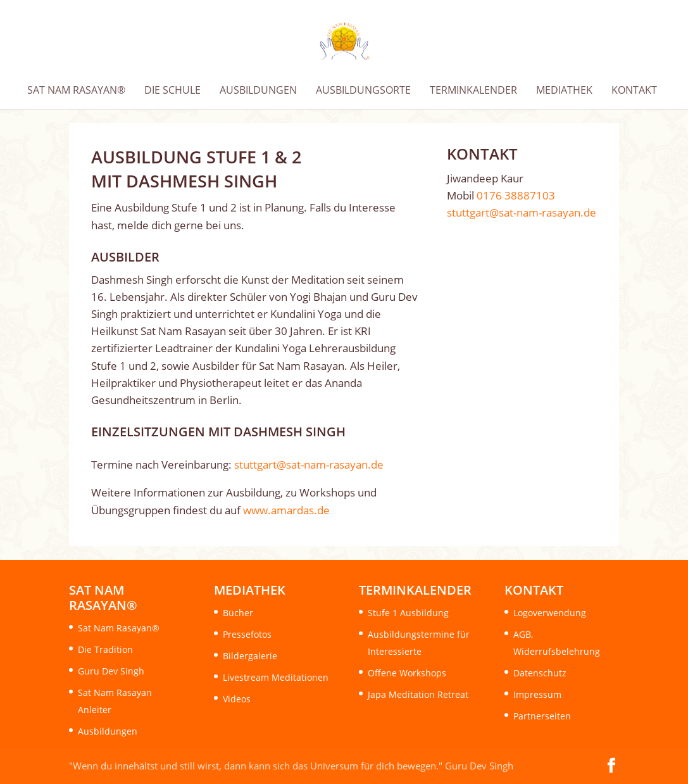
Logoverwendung (550, 613)
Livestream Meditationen (276, 677)
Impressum (537, 694)
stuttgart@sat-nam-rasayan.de (309, 465)
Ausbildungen (108, 731)
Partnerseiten (542, 716)
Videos (237, 699)
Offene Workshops (407, 673)
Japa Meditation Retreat (418, 694)
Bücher (238, 613)
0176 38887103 (516, 195)
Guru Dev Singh (111, 671)
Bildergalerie (250, 656)
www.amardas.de (286, 510)
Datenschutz (540, 673)
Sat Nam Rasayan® (119, 628)
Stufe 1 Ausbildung (408, 613)
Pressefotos (247, 634)
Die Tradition (105, 649)
